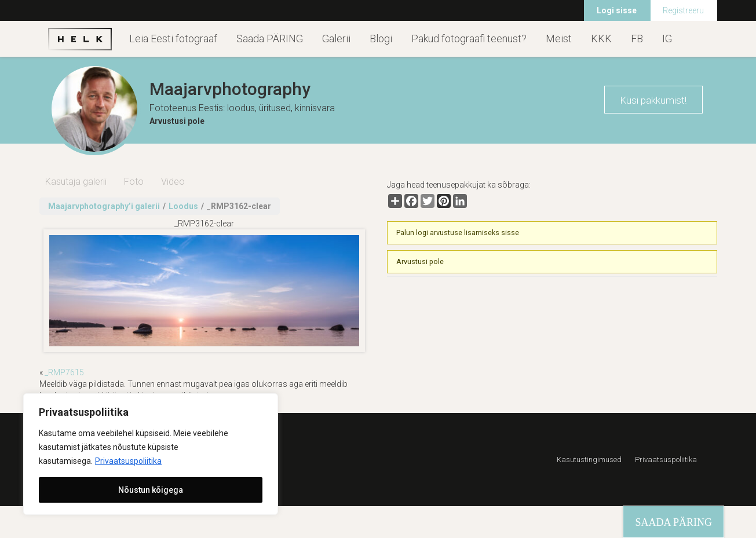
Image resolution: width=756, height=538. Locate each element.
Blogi (381, 39)
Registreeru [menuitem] (683, 10)
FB (637, 39)
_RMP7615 (64, 372)
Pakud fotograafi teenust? (469, 39)
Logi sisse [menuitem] (617, 10)
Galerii (336, 39)
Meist (559, 39)
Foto (134, 182)
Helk (80, 39)
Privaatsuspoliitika (128, 461)
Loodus (183, 206)
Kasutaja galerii (76, 182)
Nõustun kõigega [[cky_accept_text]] (151, 490)
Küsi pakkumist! (653, 100)
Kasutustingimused (589, 460)
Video (173, 182)
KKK (601, 39)
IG (667, 39)
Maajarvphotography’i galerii (104, 206)
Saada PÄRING (270, 39)
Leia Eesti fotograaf (173, 39)
